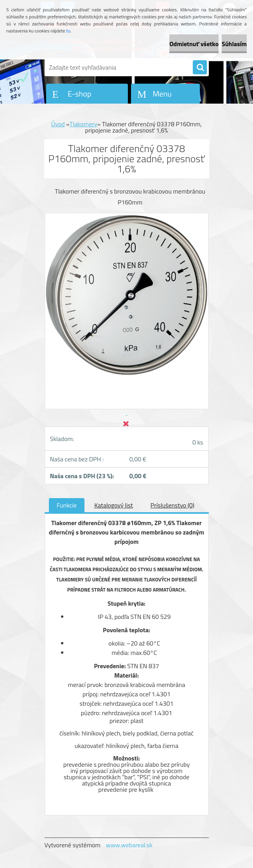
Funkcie (67, 505)
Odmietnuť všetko (194, 44)
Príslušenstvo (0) (172, 505)
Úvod (58, 124)
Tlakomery (83, 124)
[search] (200, 68)
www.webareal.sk (129, 845)
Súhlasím (234, 44)
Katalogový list (114, 505)
